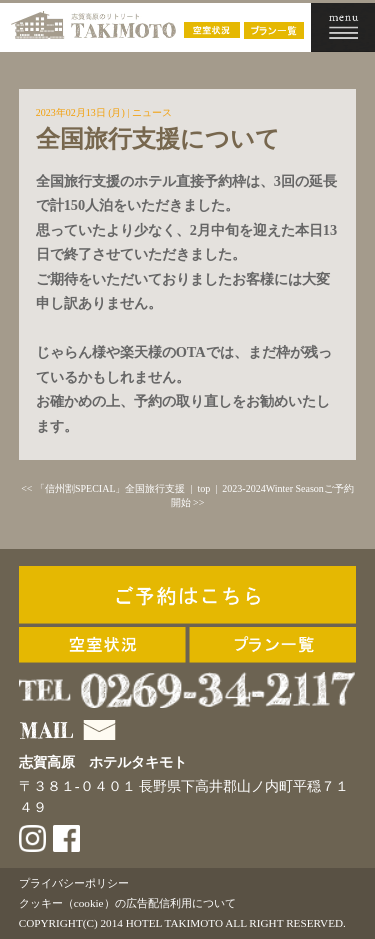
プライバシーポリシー (74, 883)
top (204, 488)
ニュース (152, 112)
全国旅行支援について (158, 139)
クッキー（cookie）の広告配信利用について (127, 903)
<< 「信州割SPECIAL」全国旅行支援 (103, 488)
